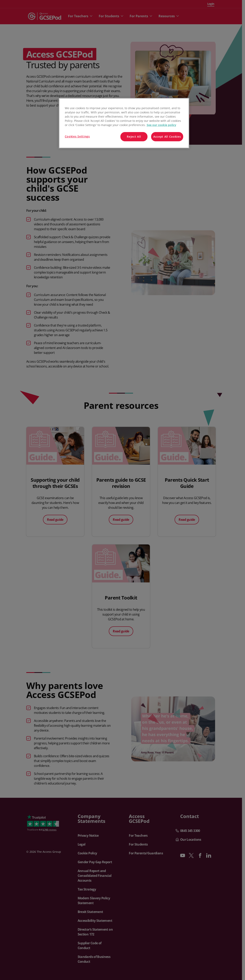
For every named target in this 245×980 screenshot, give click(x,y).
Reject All (134, 137)
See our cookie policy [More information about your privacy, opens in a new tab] (161, 125)
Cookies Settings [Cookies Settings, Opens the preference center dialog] (77, 136)
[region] (124, 123)
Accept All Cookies (167, 137)
